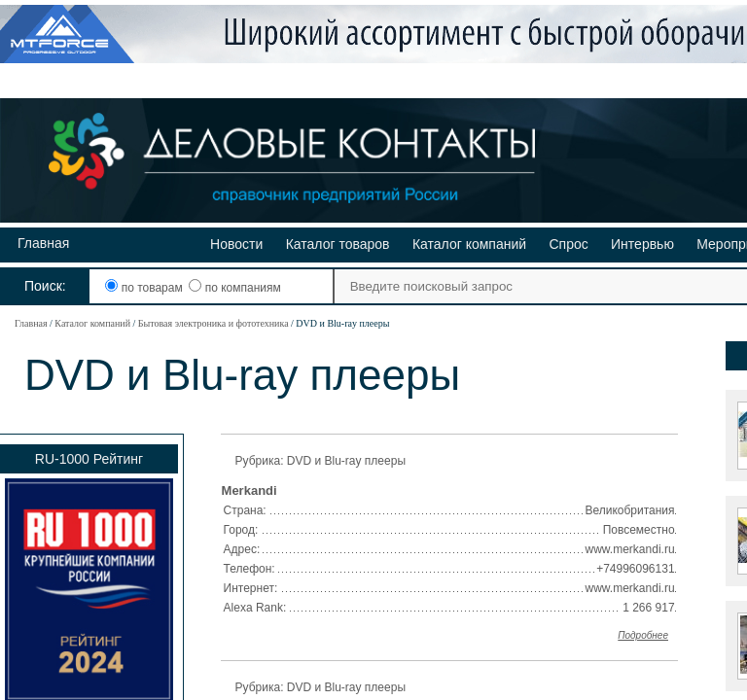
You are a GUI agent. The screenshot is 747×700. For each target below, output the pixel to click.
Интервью (642, 244)
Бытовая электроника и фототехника (213, 323)
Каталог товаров (338, 244)
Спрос (568, 244)
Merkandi (249, 490)
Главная (43, 243)
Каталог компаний (469, 244)
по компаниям (234, 288)
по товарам (145, 288)
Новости (236, 244)
